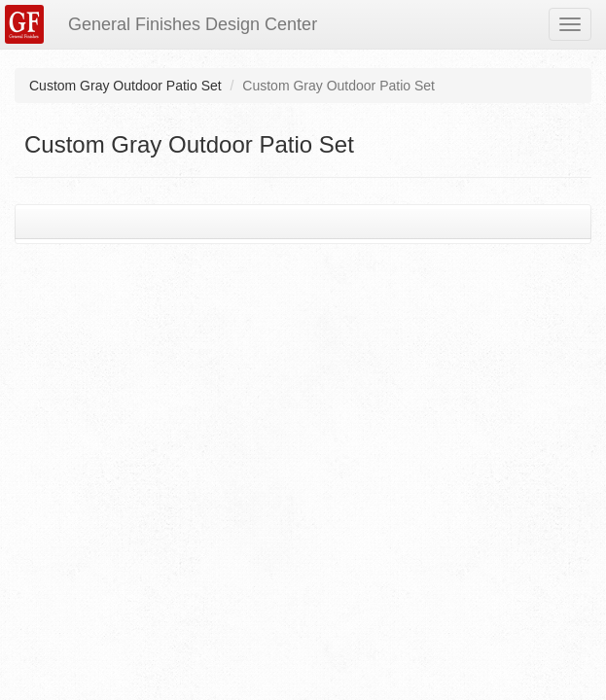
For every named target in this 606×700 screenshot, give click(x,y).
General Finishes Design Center (193, 24)
